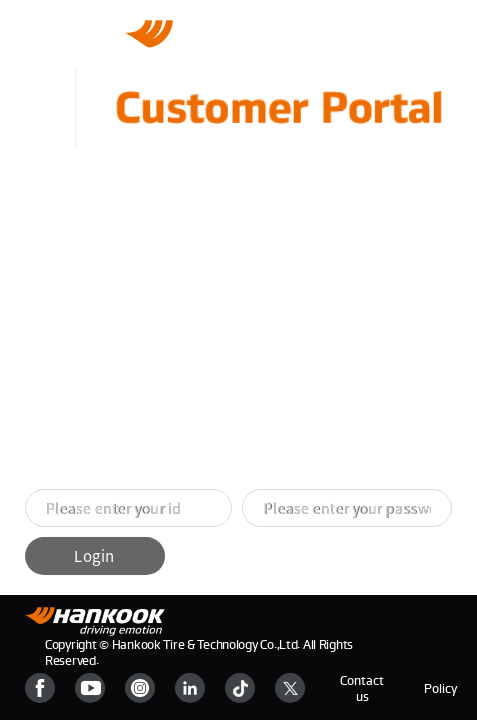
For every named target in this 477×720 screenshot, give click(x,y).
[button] (215, 502)
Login (94, 556)
